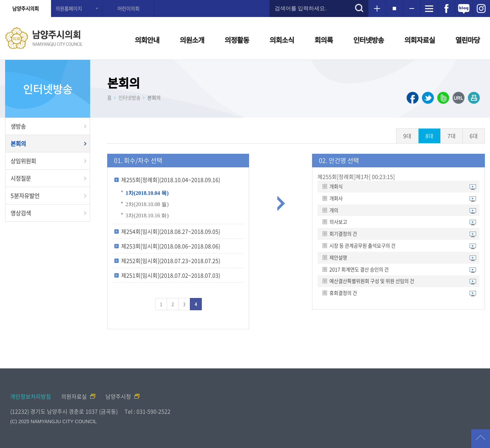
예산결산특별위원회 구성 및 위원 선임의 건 (372, 281)
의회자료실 (420, 40)
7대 (452, 136)
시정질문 (21, 178)
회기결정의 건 (343, 234)
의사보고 (338, 222)
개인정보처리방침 (31, 396)
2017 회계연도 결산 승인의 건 (359, 270)
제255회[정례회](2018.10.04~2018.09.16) (171, 180)
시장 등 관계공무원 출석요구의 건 (362, 246)
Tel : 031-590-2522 (148, 411)
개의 (334, 210)
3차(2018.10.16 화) (147, 215)
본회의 (18, 144)
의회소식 (282, 40)
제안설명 (338, 258)
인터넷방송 (369, 40)
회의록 (324, 40)
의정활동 (237, 40)
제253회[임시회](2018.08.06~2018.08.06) (171, 246)
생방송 (18, 126)
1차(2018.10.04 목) (147, 193)
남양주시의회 (26, 9)
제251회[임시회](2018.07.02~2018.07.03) (171, 275)
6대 (474, 136)
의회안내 (147, 40)
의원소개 (192, 40)
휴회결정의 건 (343, 293)
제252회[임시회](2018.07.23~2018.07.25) (171, 261)
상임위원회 (23, 161)
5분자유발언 (25, 196)
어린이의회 (128, 9)
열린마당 (468, 40)
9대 (407, 136)
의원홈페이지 (69, 9)
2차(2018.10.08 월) (147, 204)
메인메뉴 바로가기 (245, 1)
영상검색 (21, 213)
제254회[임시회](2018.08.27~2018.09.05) (171, 231)
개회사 (336, 198)
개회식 (336, 187)
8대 (429, 136)
